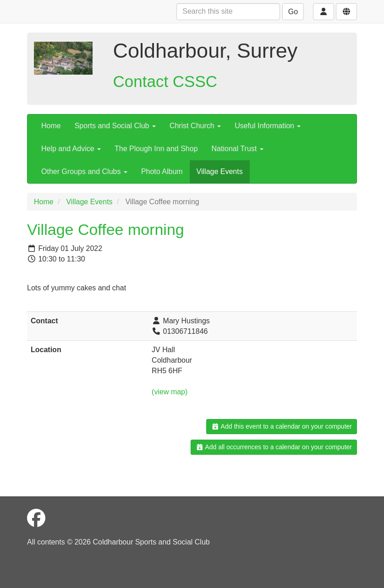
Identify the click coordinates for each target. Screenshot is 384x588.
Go (293, 12)
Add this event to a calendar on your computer (282, 426)
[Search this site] (228, 12)
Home (51, 126)
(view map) (170, 392)
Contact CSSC (165, 81)
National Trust (238, 149)
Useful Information (268, 126)
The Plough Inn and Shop (156, 149)
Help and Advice (71, 149)
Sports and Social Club (115, 126)
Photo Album (162, 171)
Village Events (220, 171)
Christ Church (195, 126)
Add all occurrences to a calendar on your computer (274, 447)
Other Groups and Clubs (84, 171)
